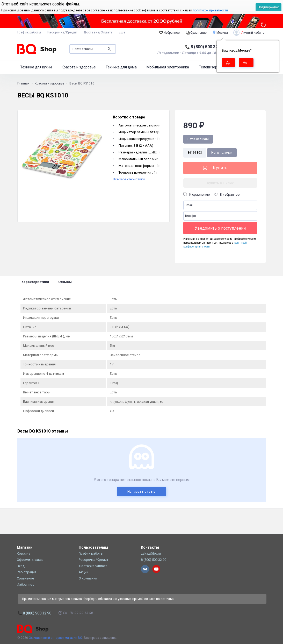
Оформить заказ (30, 560)
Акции (84, 572)
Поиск (109, 49)
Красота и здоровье (79, 67)
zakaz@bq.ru (151, 553)
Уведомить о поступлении (220, 228)
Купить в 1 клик (220, 183)
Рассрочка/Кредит (63, 32)
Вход (21, 566)
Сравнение (196, 32)
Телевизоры (209, 67)
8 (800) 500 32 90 (207, 47)
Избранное (169, 32)
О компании (88, 578)
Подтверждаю (269, 7)
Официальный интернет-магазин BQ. (56, 638)
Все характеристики (129, 179)
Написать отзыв (142, 491)
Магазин (25, 547)
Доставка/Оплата (98, 32)
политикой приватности (210, 10)
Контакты (150, 547)
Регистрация (27, 572)
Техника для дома (121, 67)
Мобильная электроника (168, 67)
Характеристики (35, 282)
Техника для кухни (36, 67)
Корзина (24, 553)
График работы (29, 32)
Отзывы (65, 282)
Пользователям (93, 547)
